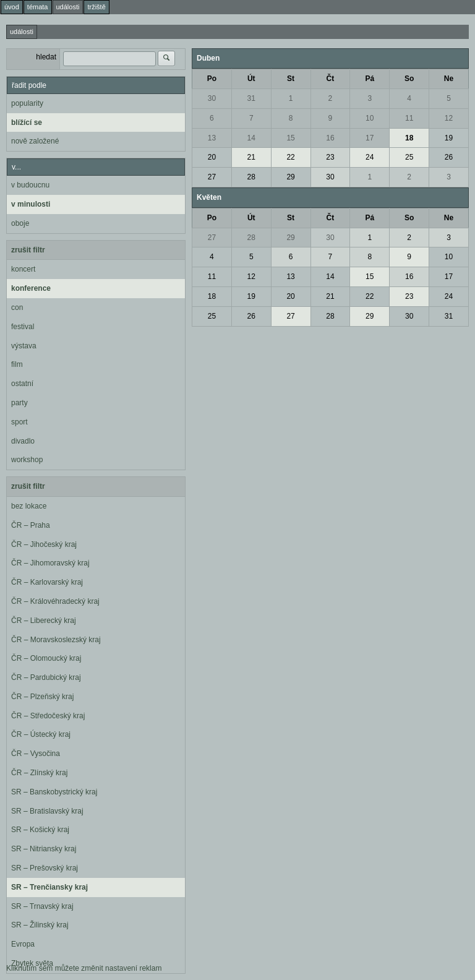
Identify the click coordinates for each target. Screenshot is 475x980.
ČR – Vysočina (36, 754)
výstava (24, 346)
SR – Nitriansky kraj (44, 849)
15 (290, 138)
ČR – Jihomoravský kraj (50, 563)
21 (251, 157)
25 (409, 157)
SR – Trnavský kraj (42, 906)
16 (330, 138)
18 (409, 138)
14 (251, 138)
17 (370, 138)
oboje (20, 223)
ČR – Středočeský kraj (48, 716)
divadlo (23, 441)
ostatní (22, 384)
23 (330, 157)
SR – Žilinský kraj (40, 925)
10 (370, 118)
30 (212, 98)
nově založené (35, 141)
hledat (46, 57)
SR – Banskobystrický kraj (54, 792)
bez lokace (29, 506)
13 (212, 138)
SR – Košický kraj (40, 830)
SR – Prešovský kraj (45, 868)
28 (251, 177)
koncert (23, 269)
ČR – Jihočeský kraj (44, 544)
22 (290, 157)
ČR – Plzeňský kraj (42, 697)
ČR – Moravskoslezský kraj (56, 640)
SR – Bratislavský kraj (47, 811)
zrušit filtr (28, 250)
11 (409, 118)
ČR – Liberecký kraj (44, 621)
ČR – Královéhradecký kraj (55, 601)
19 (449, 138)
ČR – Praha (31, 525)
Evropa (23, 944)
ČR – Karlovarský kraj (47, 582)
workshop (27, 460)
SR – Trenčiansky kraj (49, 887)
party (19, 403)
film (17, 364)
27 (212, 177)
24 (370, 157)
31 (251, 98)
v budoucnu (30, 185)
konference (31, 288)
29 (290, 177)
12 (449, 118)
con (17, 307)
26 (449, 157)
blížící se (27, 123)
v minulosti (31, 204)
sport (19, 422)
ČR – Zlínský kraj (39, 773)
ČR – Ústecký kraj (41, 734)
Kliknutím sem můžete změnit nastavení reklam (84, 968)
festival (23, 327)
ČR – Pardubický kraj (46, 677)
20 (212, 157)
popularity (27, 103)
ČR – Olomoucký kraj (46, 658)
